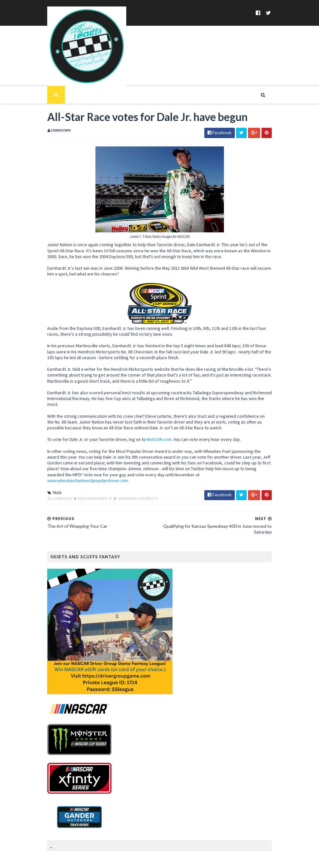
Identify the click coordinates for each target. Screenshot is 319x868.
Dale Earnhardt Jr (88, 472)
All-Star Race (52, 472)
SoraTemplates (77, 859)
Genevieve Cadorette (130, 472)
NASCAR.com (151, 419)
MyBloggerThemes (144, 859)
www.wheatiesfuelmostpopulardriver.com (161, 454)
